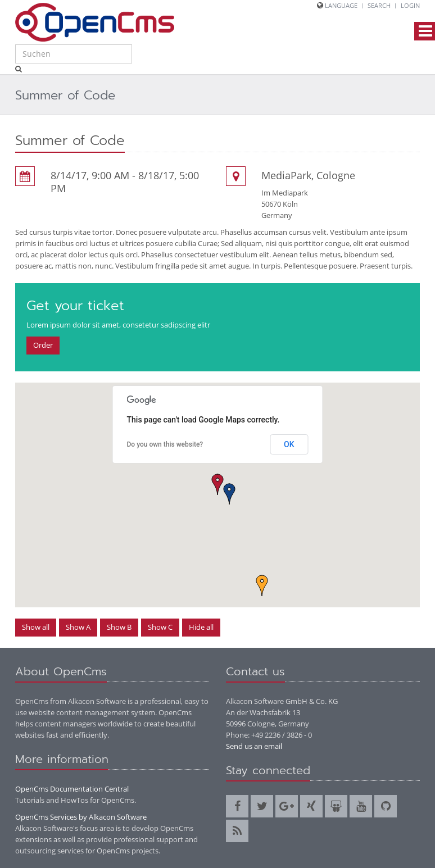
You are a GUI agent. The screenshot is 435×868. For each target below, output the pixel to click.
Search (379, 5)
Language (341, 5)
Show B (119, 627)
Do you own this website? (165, 444)
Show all (36, 627)
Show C (160, 627)
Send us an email (254, 746)
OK (289, 444)
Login (410, 5)
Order (43, 345)
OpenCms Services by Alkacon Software (81, 817)
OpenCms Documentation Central (72, 789)
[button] (217, 485)
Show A (78, 627)
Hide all (201, 627)
